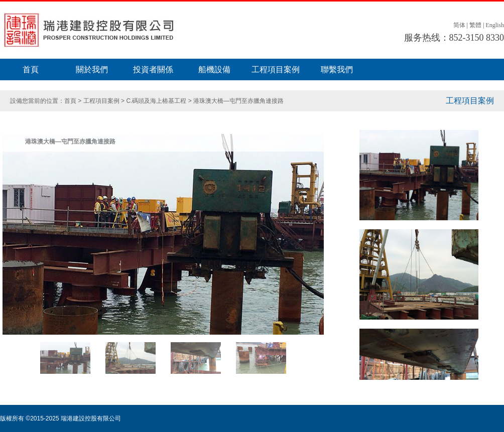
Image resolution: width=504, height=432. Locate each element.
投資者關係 (153, 69)
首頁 (31, 69)
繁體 (475, 25)
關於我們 (92, 69)
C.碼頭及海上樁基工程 (156, 101)
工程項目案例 (276, 69)
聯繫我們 (337, 69)
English (495, 25)
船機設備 (214, 69)
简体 (459, 25)
